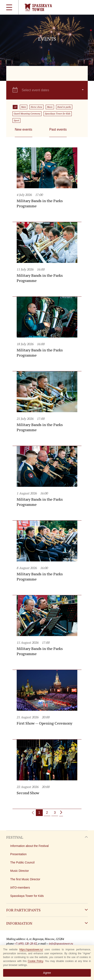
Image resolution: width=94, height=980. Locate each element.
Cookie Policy (35, 961)
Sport (16, 120)
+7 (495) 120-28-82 (26, 943)
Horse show (36, 107)
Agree (47, 973)
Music (50, 107)
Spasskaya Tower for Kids (58, 114)
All (15, 107)
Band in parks (64, 107)
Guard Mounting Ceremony (27, 114)
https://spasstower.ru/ (31, 950)
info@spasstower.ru (61, 943)
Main (24, 107)
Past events (58, 129)
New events (24, 129)
